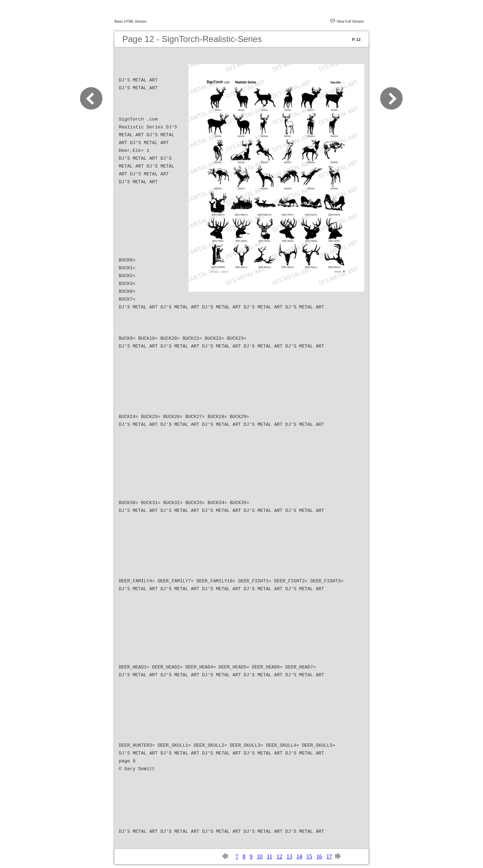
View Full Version (350, 22)
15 (309, 856)
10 (260, 856)
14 (299, 856)
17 (329, 856)
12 (279, 856)
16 (319, 856)
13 (289, 856)
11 (269, 856)
